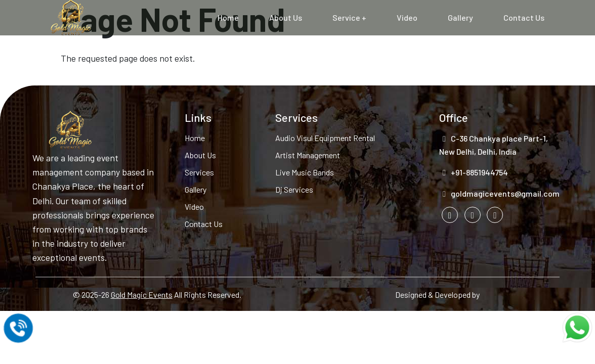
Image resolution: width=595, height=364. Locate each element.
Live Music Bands (305, 172)
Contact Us (524, 17)
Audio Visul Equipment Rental (325, 138)
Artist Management (308, 155)
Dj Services (294, 189)
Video (407, 17)
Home (228, 17)
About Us (286, 17)
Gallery (460, 17)
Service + (349, 17)
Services (199, 172)
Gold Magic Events (142, 294)
